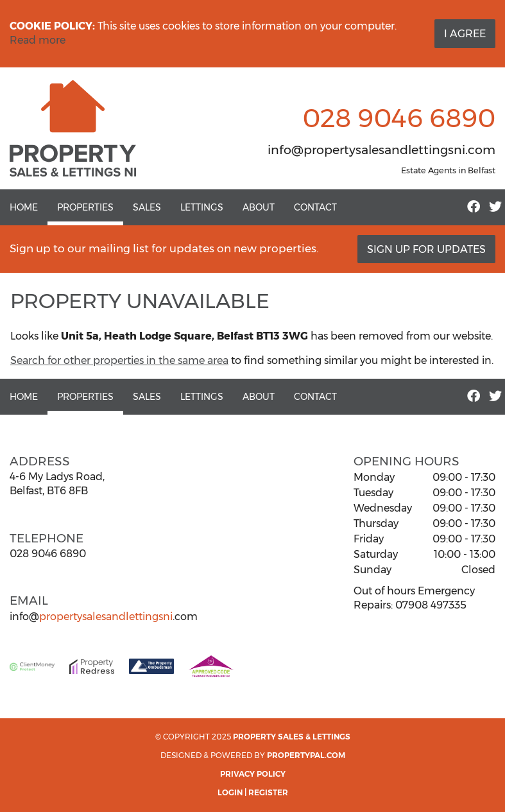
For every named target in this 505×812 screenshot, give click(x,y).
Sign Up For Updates (426, 249)
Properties (85, 207)
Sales (147, 207)
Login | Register (253, 792)
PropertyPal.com (306, 755)
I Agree (465, 34)
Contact (315, 207)
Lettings (202, 207)
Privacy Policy (253, 774)
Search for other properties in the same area (119, 360)
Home (24, 207)
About (259, 207)
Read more (38, 40)
